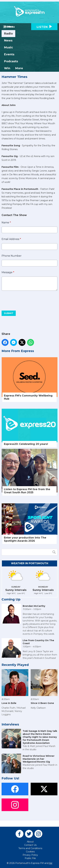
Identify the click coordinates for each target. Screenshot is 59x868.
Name (6, 223)
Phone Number (12, 256)
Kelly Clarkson (38, 708)
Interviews (10, 724)
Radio (8, 34)
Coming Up (11, 599)
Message (8, 272)
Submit (9, 313)
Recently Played (15, 665)
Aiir (51, 863)
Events (9, 54)
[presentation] (25, 301)
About (30, 842)
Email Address (11, 239)
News (8, 41)
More (19, 68)
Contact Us (30, 845)
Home (9, 27)
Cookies (30, 852)
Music (8, 47)
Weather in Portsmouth (30, 563)
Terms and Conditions (30, 848)
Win (7, 68)
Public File (30, 858)
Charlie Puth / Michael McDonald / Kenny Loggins (14, 711)
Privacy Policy (30, 855)
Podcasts (11, 61)
